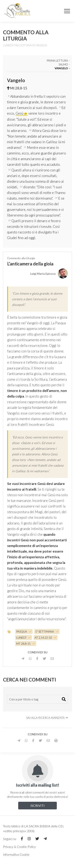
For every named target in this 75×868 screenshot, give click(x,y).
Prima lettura (57, 61)
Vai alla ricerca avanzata (47, 718)
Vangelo (61, 68)
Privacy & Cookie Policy (19, 847)
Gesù (19, 113)
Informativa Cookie (16, 854)
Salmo (63, 65)
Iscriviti (37, 805)
